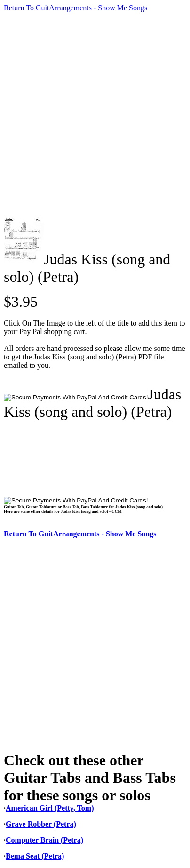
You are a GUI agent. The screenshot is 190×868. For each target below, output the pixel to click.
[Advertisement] (95, 115)
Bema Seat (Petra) (35, 856)
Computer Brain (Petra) (44, 840)
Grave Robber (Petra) (41, 824)
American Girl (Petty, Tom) (50, 808)
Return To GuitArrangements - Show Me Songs (75, 8)
